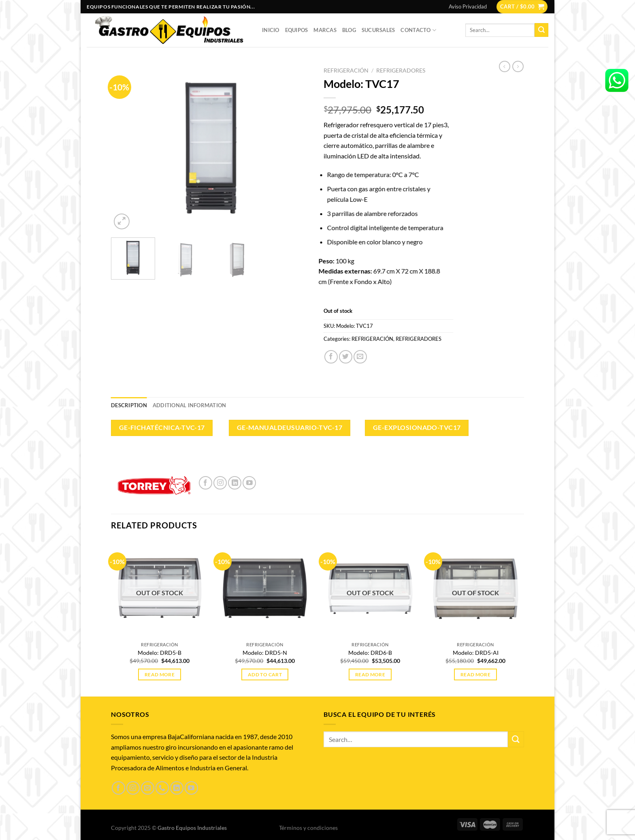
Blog (349, 30)
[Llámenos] (162, 788)
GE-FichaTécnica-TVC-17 (162, 427)
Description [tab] (129, 405)
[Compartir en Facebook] (331, 357)
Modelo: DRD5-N (265, 653)
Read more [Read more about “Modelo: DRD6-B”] (370, 674)
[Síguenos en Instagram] (220, 483)
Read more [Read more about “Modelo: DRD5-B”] (160, 674)
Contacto (418, 30)
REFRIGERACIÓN (346, 71)
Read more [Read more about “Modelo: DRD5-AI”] (475, 674)
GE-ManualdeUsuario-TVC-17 (290, 427)
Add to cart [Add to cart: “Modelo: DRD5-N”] (265, 674)
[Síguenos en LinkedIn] (235, 483)
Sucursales (378, 30)
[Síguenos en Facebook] (206, 483)
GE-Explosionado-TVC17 (417, 427)
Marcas (325, 30)
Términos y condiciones (308, 828)
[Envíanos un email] (148, 788)
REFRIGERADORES (401, 71)
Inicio (271, 30)
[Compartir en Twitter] (346, 357)
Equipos (297, 30)
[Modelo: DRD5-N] (265, 589)
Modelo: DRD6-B (370, 653)
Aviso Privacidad (468, 6)
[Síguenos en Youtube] (249, 483)
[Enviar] (541, 30)
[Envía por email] (360, 357)
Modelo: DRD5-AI (476, 653)
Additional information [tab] (190, 405)
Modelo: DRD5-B (160, 653)
